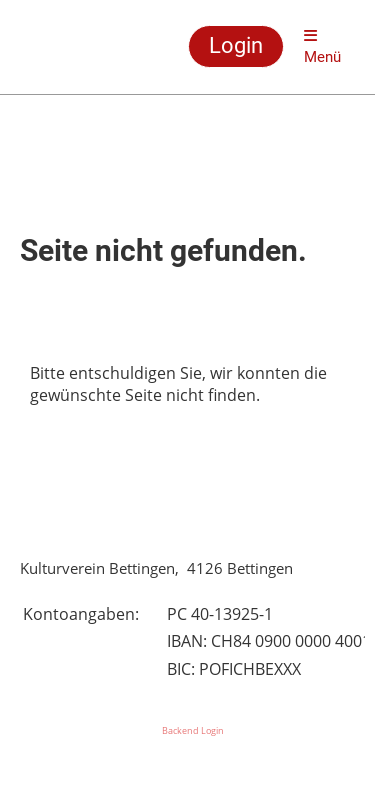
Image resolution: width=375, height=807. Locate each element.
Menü (322, 47)
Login (236, 45)
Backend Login (193, 730)
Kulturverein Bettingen (68, 47)
